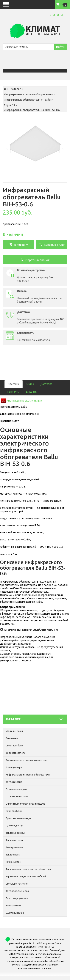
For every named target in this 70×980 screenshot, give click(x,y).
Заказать (31, 392)
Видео (30, 384)
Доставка (46, 384)
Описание (14, 384)
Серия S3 (9, 105)
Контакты (13, 392)
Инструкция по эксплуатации (24, 401)
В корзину (18, 244)
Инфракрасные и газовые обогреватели (28, 94)
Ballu (48, 100)
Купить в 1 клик (52, 244)
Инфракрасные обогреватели (22, 100)
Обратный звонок (35, 260)
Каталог (16, 89)
